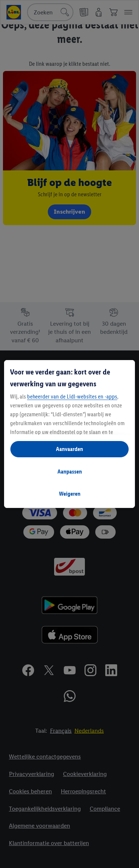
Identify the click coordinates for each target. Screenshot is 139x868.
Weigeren (70, 494)
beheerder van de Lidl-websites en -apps (72, 396)
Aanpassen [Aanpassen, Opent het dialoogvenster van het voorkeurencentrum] (70, 472)
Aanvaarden (69, 449)
